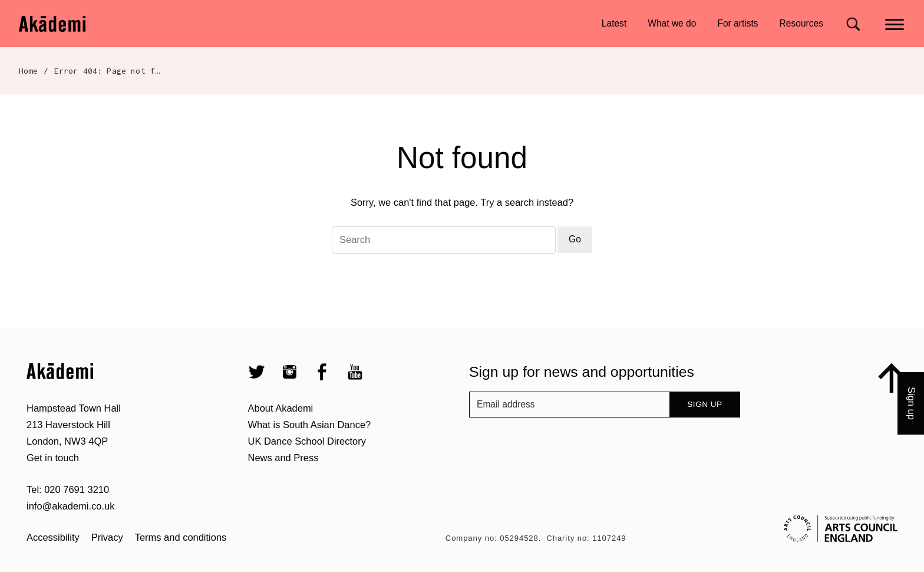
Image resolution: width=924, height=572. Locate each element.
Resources (801, 23)
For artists (737, 23)
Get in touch (53, 458)
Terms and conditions (181, 537)
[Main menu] (895, 23)
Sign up (704, 404)
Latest (614, 23)
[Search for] (853, 24)
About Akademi (281, 408)
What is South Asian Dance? (310, 425)
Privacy (107, 537)
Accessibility (53, 537)
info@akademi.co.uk (70, 506)
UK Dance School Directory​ (307, 441)
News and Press (283, 458)
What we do (672, 23)
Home (29, 71)
